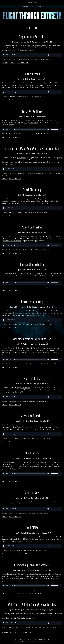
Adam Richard (31, 46)
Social (33, 7)
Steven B (23, 274)
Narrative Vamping (32, 302)
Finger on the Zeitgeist (32, 37)
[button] (4, 55)
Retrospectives (6, 554)
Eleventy (25, 641)
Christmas (5, 63)
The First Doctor (22, 594)
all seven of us (26, 616)
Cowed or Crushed (32, 227)
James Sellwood (45, 641)
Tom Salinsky (13, 311)
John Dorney (13, 425)
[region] (32, 55)
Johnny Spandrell (34, 274)
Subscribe (25, 7)
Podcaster (32, 641)
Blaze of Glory (32, 379)
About (40, 7)
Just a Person (32, 74)
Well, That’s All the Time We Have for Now (32, 605)
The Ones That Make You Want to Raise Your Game (32, 149)
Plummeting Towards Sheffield (32, 565)
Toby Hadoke (26, 388)
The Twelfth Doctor (23, 63)
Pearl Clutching (32, 190)
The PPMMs (32, 528)
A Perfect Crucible (32, 416)
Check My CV (32, 453)
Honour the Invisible (32, 265)
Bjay (19, 123)
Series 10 (13, 63)
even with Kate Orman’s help (12, 241)
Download (41, 59)
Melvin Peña (22, 158)
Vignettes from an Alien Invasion (32, 339)
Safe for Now (32, 493)
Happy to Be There (32, 111)
